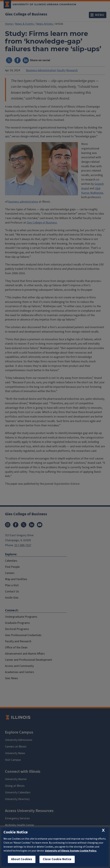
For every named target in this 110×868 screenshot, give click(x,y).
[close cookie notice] (103, 830)
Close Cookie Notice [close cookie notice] (57, 859)
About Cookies (22, 859)
